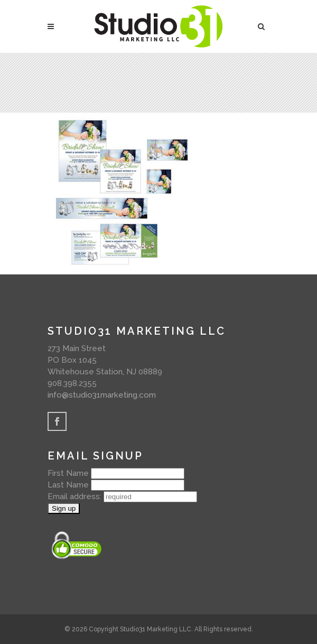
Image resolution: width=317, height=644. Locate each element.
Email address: (76, 496)
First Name (68, 473)
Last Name (68, 485)
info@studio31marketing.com (102, 395)
